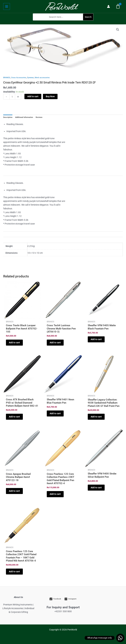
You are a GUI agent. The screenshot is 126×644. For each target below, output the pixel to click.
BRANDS (7, 78)
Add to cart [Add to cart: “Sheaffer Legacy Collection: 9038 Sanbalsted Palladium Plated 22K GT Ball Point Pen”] (96, 417)
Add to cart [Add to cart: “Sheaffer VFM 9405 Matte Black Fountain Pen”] (96, 339)
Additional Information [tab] (24, 117)
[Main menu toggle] (7, 6)
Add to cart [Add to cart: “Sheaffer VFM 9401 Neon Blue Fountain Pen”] (55, 413)
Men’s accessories (42, 78)
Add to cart (33, 96)
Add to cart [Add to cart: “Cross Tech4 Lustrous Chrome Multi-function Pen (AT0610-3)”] (55, 343)
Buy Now (50, 96)
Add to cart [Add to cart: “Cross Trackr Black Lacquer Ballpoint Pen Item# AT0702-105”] (14, 343)
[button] (63, 22)
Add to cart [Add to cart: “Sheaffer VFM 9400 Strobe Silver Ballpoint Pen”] (96, 488)
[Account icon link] (108, 6)
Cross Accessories (19, 78)
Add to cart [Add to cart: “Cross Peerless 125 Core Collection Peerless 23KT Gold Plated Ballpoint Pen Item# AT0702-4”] (55, 494)
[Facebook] (55, 599)
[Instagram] (71, 599)
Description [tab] (8, 117)
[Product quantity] (12, 97)
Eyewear (30, 78)
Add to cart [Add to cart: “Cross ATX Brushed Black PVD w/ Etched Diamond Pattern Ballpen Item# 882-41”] (14, 417)
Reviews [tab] (39, 117)
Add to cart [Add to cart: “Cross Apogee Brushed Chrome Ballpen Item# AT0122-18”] (14, 491)
